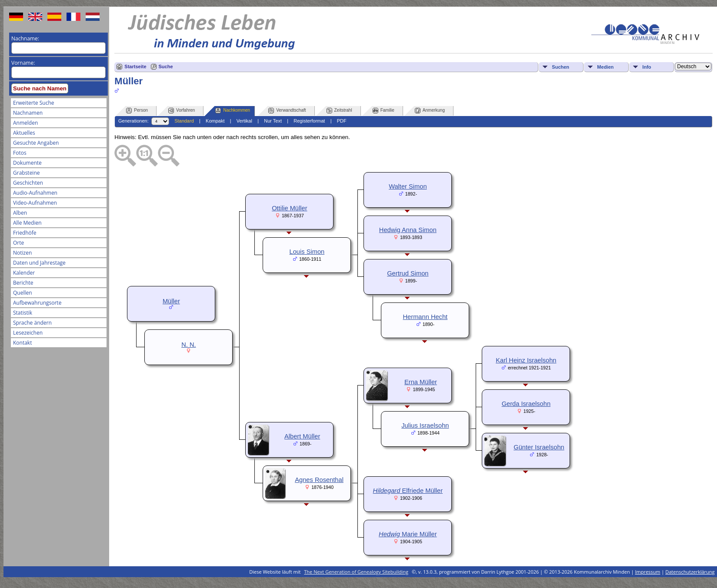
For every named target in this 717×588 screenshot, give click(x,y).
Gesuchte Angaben (36, 143)
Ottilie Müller (289, 208)
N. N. (188, 345)
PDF (342, 121)
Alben (20, 213)
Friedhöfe (25, 233)
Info (647, 67)
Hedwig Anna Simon (408, 230)
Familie (384, 111)
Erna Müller (421, 382)
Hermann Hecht (425, 317)
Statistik (23, 313)
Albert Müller (302, 436)
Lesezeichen (28, 333)
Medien (605, 67)
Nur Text (273, 121)
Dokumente (27, 163)
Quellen (23, 293)
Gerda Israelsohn (526, 404)
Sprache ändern (32, 323)
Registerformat (309, 121)
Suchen (560, 67)
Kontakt (22, 343)
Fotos (20, 153)
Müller (171, 301)
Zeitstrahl (339, 111)
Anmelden (25, 123)
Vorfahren (182, 111)
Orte (18, 243)
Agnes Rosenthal (319, 480)
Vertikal (244, 121)
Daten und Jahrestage (39, 263)
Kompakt (215, 121)
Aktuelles (24, 133)
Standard (184, 121)
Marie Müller (408, 534)
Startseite (135, 66)
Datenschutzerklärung (690, 572)
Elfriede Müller (408, 491)
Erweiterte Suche (33, 103)
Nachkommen (233, 111)
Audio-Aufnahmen (35, 193)
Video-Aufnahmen (35, 203)
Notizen (22, 253)
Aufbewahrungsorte (37, 303)
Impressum (647, 572)
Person (137, 111)
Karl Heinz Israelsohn (526, 360)
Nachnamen (28, 113)
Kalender (24, 273)
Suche (166, 66)
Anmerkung (430, 111)
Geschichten (28, 183)
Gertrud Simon (408, 273)
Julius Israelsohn (425, 425)
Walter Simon (408, 186)
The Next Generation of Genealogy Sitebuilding (356, 572)
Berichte (23, 283)
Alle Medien (27, 223)
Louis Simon (307, 252)
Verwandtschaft (287, 111)
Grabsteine (27, 173)
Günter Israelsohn (539, 447)
